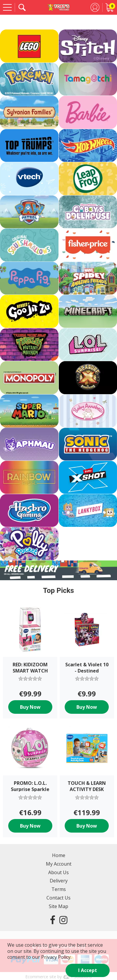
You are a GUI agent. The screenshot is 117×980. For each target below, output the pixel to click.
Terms (59, 889)
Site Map (58, 906)
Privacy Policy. (56, 957)
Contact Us (58, 898)
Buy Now (30, 707)
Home (59, 855)
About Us (58, 872)
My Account (59, 864)
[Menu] (7, 7)
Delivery (59, 881)
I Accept (88, 970)
